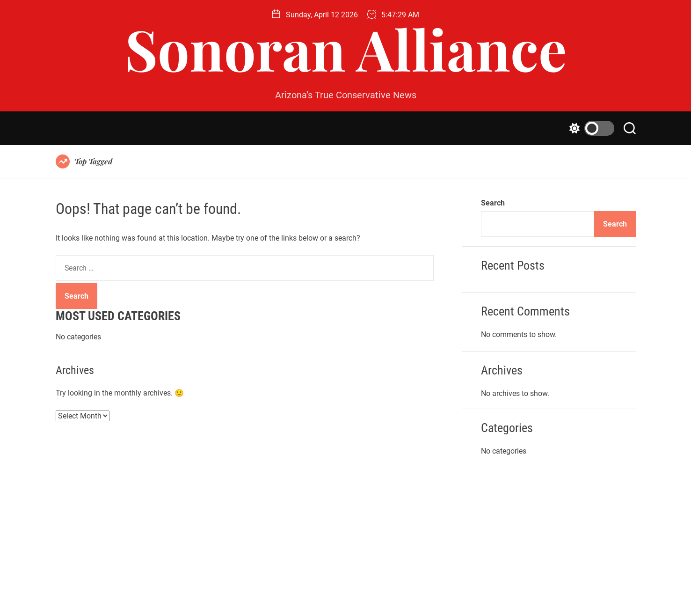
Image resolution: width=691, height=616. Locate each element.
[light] (589, 128)
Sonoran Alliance (346, 48)
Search (493, 203)
